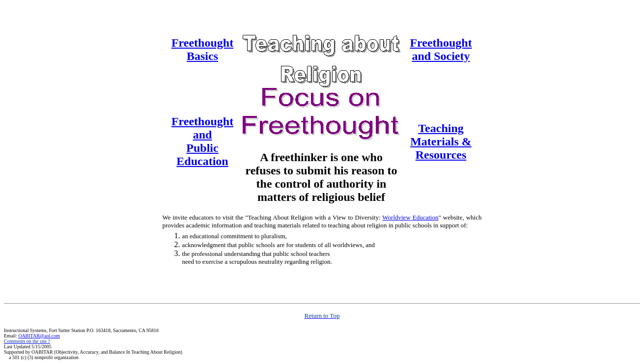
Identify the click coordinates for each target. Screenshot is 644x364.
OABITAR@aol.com (39, 336)
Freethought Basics (202, 49)
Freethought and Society (441, 49)
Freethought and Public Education (202, 141)
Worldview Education (410, 217)
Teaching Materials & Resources (441, 141)
